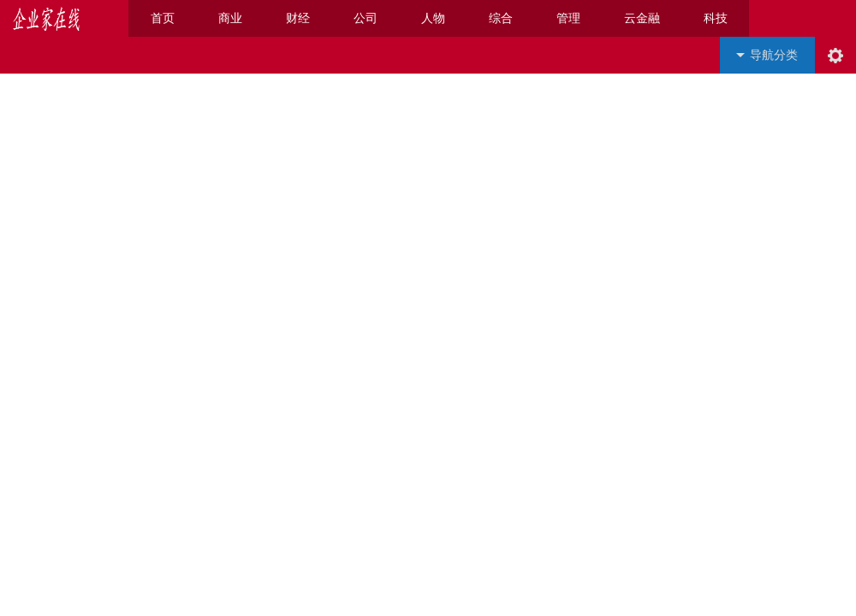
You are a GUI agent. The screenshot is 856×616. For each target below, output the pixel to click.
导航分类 (774, 55)
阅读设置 (835, 55)
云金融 (642, 18)
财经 (298, 18)
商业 (230, 18)
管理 (568, 18)
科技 (716, 18)
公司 (366, 18)
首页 (163, 18)
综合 (501, 18)
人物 (433, 18)
